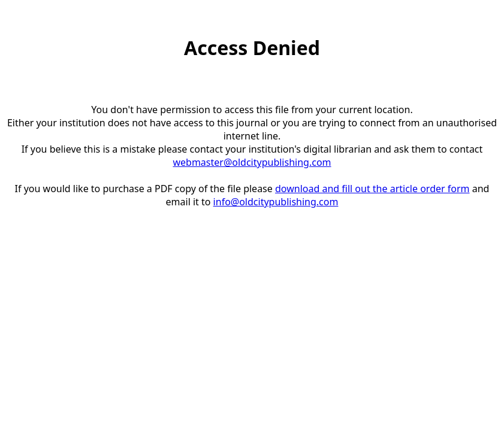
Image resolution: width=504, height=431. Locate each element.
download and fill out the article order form (372, 189)
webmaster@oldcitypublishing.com (252, 162)
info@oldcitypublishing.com (276, 202)
